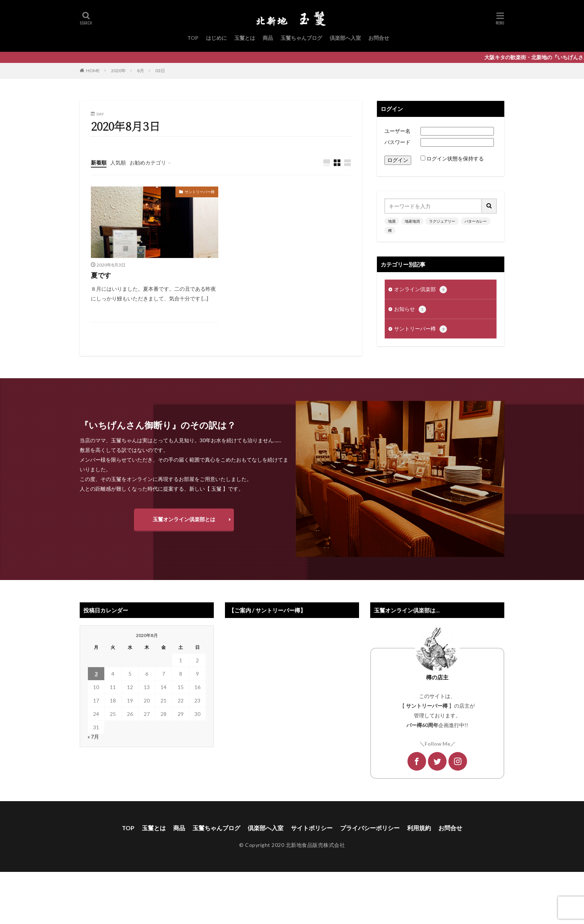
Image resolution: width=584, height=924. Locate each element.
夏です (101, 275)
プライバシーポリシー (370, 828)
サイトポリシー (312, 828)
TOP (193, 38)
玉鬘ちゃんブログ (301, 38)
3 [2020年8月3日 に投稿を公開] (96, 674)
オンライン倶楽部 (420, 290)
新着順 (99, 163)
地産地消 (412, 221)
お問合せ (379, 38)
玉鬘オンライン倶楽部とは (184, 519)
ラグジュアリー (442, 221)
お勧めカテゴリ (148, 163)
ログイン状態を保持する (455, 158)
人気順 (118, 163)
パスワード (397, 142)
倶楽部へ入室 (345, 38)
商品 (268, 38)
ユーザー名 (397, 131)
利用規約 (419, 828)
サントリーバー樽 (200, 192)
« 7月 (93, 737)
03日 (160, 71)
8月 (141, 71)
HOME (93, 71)
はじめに (216, 38)
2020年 (118, 71)
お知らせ (410, 309)
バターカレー (476, 221)
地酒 (392, 221)
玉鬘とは (245, 38)
